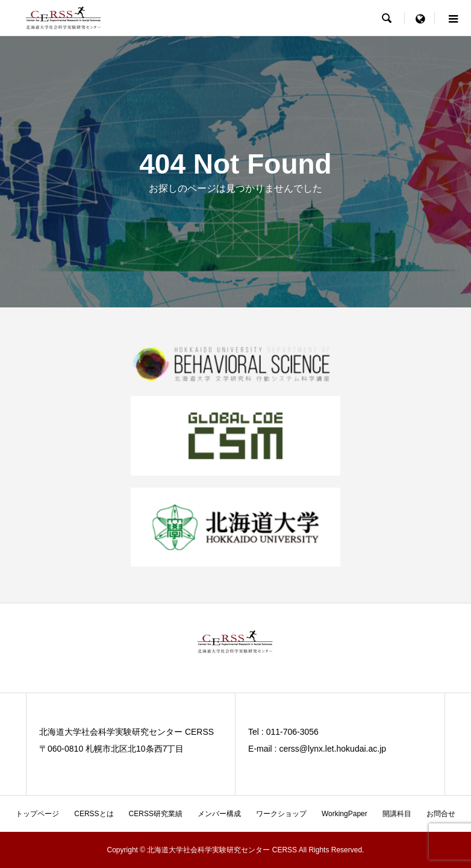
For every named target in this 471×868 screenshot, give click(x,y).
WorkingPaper (345, 814)
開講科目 (397, 814)
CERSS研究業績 (156, 814)
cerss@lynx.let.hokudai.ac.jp (332, 749)
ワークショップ (281, 814)
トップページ (37, 814)
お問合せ (441, 814)
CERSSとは (94, 814)
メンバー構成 (219, 814)
